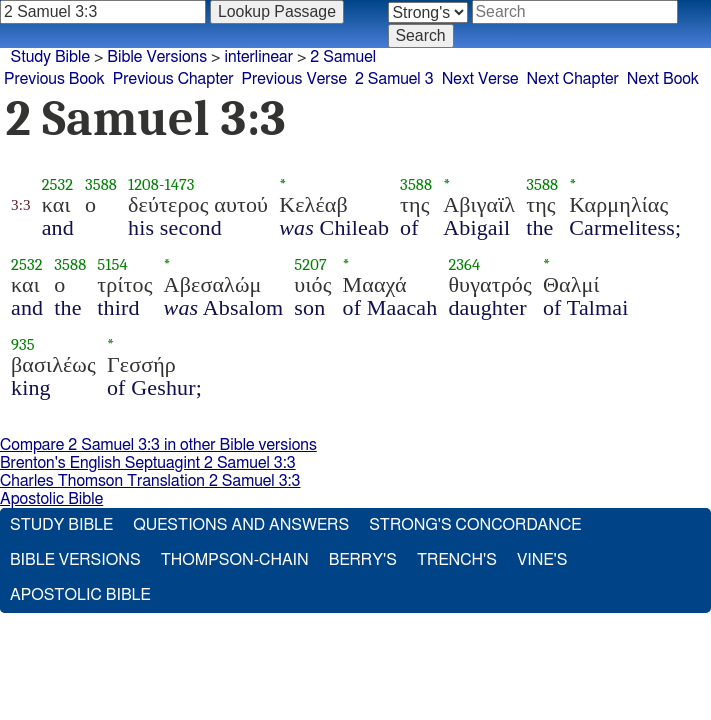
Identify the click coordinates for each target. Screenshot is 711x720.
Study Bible (50, 57)
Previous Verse (294, 79)
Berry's (363, 560)
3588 (101, 184)
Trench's (457, 560)
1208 (143, 184)
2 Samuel (343, 57)
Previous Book (54, 79)
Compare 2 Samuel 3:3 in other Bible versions (158, 445)
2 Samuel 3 (394, 79)
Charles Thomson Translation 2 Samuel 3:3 (150, 481)
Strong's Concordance (475, 525)
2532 (58, 184)
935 (23, 344)
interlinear (258, 57)
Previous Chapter (173, 79)
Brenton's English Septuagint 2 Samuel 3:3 (148, 463)
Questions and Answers (241, 525)
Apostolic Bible (51, 499)
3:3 (21, 205)
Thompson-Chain (235, 560)
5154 (112, 264)
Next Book (663, 79)
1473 (180, 184)
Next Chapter (573, 79)
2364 (464, 264)
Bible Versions (157, 57)
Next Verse (480, 79)
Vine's (542, 560)
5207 (310, 264)
